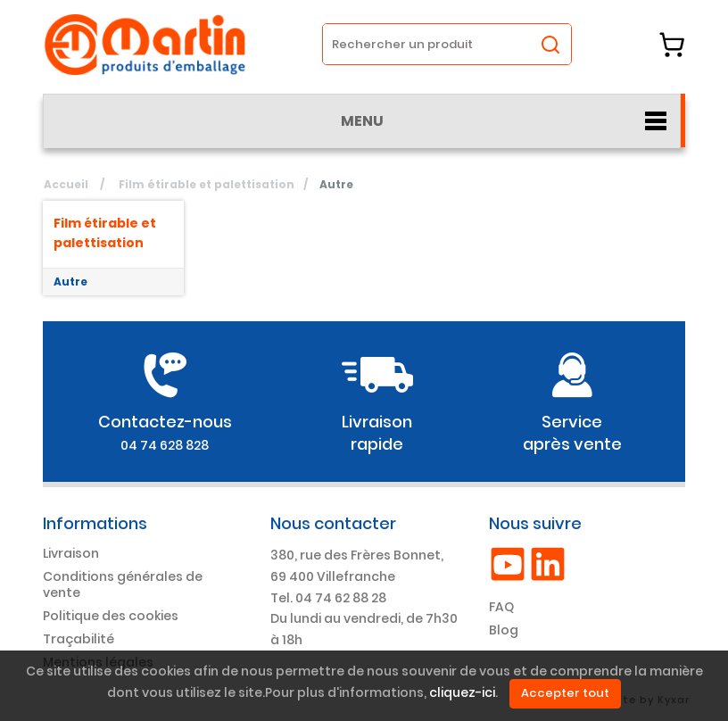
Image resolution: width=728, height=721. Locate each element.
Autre (70, 282)
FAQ (501, 607)
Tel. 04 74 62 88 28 (328, 598)
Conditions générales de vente (123, 584)
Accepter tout (565, 693)
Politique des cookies (111, 616)
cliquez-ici (462, 693)
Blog (504, 630)
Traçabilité (79, 639)
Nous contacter (333, 523)
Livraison (71, 553)
